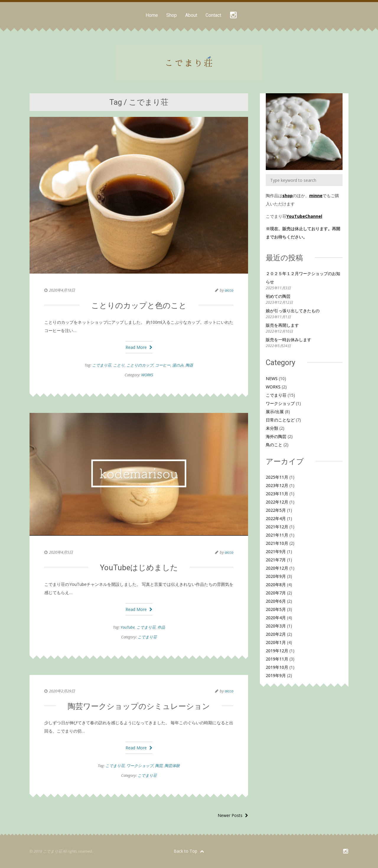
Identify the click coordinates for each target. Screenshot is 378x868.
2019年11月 (277, 659)
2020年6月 (276, 601)
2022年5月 (276, 510)
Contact (213, 15)
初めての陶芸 (278, 296)
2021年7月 (276, 560)
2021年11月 (277, 535)
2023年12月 (277, 485)
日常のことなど (280, 420)
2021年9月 (276, 551)
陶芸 (159, 766)
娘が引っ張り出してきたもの (293, 311)
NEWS (272, 379)
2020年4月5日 (61, 552)
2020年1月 (276, 642)
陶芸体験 (172, 766)
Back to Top (189, 851)
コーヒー (163, 365)
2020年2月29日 (62, 691)
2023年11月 (277, 494)
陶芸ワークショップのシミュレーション (139, 706)
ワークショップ (140, 766)
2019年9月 (276, 675)
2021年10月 (277, 543)
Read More (139, 347)
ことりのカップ (140, 365)
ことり (119, 365)
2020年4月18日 (62, 290)
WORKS (147, 375)
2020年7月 (276, 593)
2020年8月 (276, 585)
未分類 (272, 428)
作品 (161, 627)
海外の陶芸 (276, 436)
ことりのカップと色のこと (139, 305)
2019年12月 (277, 651)
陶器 (189, 365)
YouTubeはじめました (139, 568)
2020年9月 (276, 576)
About (191, 15)
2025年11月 (277, 477)
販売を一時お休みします (289, 340)
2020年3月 (276, 626)
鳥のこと (274, 445)
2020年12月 (277, 568)
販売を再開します (282, 325)
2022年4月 (276, 518)
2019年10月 (277, 667)
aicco (229, 290)
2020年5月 (276, 609)
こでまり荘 (102, 365)
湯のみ (178, 365)
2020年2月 (276, 634)
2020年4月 (276, 618)
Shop (172, 15)
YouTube (128, 627)
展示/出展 (275, 412)
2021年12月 (277, 527)
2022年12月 (277, 502)
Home (152, 15)
